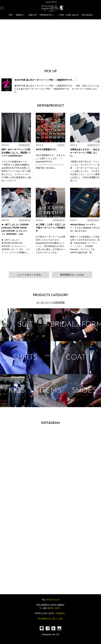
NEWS (20, 15)
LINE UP (32, 15)
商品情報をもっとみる (72, 275)
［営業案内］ (60, 613)
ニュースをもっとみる (29, 275)
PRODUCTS (47, 15)
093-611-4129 (53, 600)
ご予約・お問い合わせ (68, 15)
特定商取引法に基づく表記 (50, 619)
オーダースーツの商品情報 (50, 303)
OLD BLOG (87, 15)
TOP (11, 15)
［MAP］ (57, 608)
